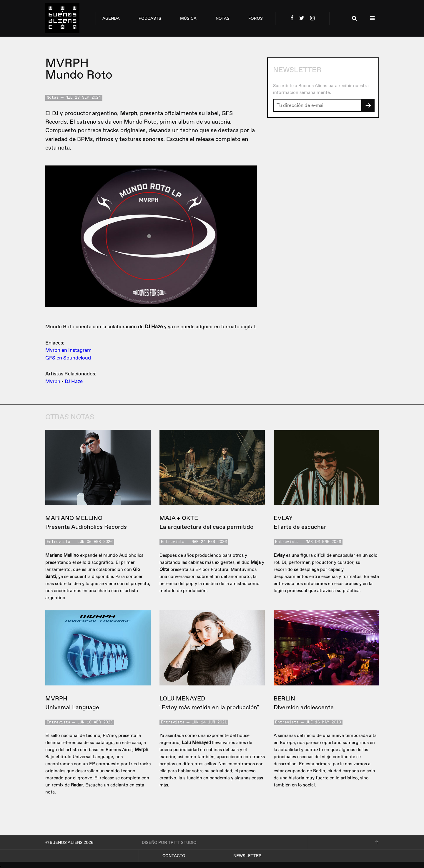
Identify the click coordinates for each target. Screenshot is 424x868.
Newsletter (247, 856)
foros (256, 18)
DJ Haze (74, 381)
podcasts (150, 18)
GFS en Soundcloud (68, 358)
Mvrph (53, 381)
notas (223, 18)
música (188, 18)
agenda (111, 18)
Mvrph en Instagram (68, 350)
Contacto (174, 856)
